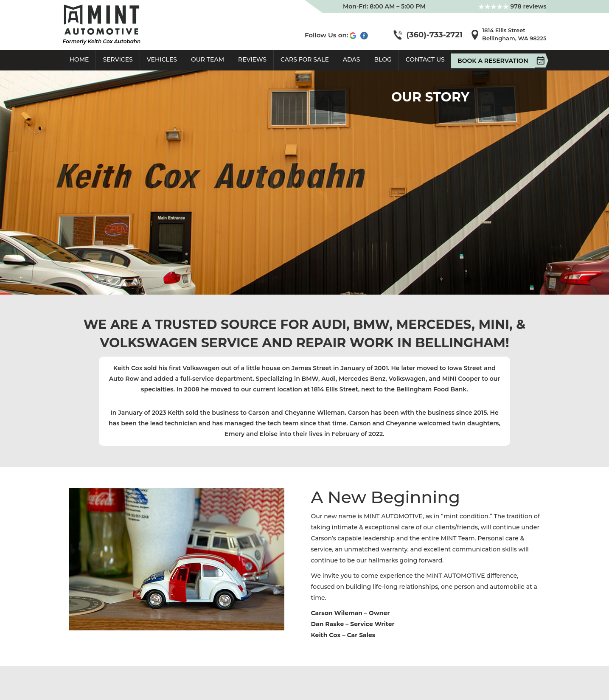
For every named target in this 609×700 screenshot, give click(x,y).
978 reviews (512, 6)
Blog (383, 59)
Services (118, 59)
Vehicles (162, 59)
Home (79, 59)
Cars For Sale (305, 59)
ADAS (352, 59)
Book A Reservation (496, 61)
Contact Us (425, 59)
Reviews (252, 59)
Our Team (208, 59)
